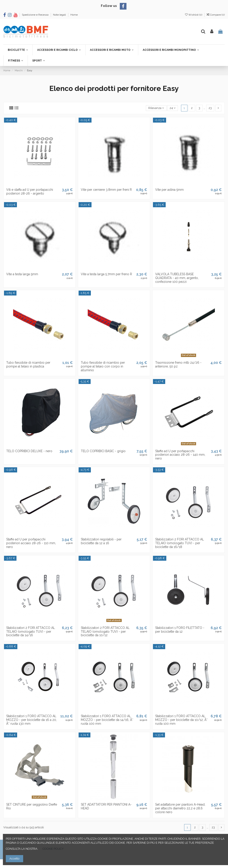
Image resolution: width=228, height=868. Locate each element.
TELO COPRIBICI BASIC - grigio (103, 451)
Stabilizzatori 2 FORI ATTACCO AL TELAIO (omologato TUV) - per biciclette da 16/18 (180, 543)
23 (210, 108)
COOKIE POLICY (53, 849)
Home (74, 15)
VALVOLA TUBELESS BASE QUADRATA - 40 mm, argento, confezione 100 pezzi (177, 278)
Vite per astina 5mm (169, 190)
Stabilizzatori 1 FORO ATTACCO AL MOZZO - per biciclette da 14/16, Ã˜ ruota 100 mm (107, 720)
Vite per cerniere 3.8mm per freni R (106, 190)
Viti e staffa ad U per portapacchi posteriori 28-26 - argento (30, 192)
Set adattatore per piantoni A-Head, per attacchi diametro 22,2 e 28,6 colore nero (180, 808)
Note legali (60, 15)
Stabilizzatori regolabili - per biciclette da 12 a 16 (101, 541)
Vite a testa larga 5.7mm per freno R (106, 274)
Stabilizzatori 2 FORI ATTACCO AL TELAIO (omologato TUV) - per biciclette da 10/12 (105, 632)
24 (173, 108)
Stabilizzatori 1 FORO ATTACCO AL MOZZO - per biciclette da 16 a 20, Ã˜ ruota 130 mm (32, 720)
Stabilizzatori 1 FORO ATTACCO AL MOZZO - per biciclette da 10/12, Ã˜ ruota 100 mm (181, 720)
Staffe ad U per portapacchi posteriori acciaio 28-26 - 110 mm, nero (31, 543)
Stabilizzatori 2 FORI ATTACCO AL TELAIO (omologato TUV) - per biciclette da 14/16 (31, 632)
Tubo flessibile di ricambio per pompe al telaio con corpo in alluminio (103, 366)
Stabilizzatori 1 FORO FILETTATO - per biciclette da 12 (180, 630)
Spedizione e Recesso (36, 15)
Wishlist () (194, 15)
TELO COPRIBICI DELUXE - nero (29, 451)
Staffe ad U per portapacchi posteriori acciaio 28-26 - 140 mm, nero (180, 455)
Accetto (14, 859)
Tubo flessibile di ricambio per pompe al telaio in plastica (28, 364)
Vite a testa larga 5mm (22, 274)
